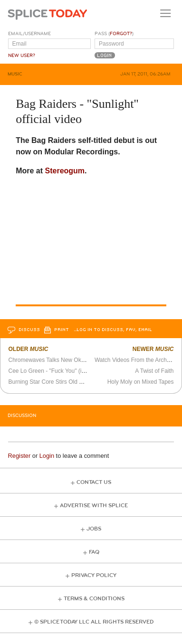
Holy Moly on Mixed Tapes (141, 382)
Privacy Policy (94, 575)
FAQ (94, 552)
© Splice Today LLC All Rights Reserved (94, 622)
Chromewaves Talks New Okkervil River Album (67, 360)
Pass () (114, 34)
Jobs (94, 529)
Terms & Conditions (94, 599)
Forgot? (121, 34)
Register (19, 456)
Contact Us (94, 482)
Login (47, 456)
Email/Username (29, 34)
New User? (22, 56)
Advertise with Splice (94, 506)
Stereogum (65, 171)
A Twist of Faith (154, 371)
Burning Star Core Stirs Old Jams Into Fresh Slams (72, 382)
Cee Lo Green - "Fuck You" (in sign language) (66, 371)
